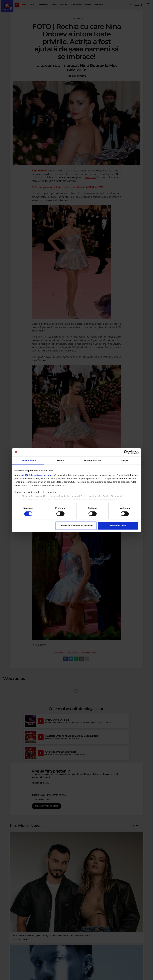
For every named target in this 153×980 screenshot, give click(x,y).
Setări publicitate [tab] (93, 460)
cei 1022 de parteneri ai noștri (37, 475)
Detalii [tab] (61, 460)
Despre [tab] (125, 460)
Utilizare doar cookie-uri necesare (76, 526)
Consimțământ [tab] (28, 460)
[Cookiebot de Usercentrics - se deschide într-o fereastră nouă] (126, 452)
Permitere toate (118, 526)
